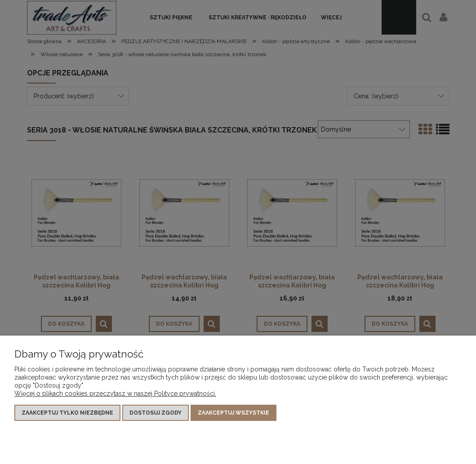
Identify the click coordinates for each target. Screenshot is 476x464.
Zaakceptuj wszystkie (234, 413)
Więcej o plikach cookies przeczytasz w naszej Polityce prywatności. (115, 393)
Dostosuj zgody (156, 413)
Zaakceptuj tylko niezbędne (67, 413)
